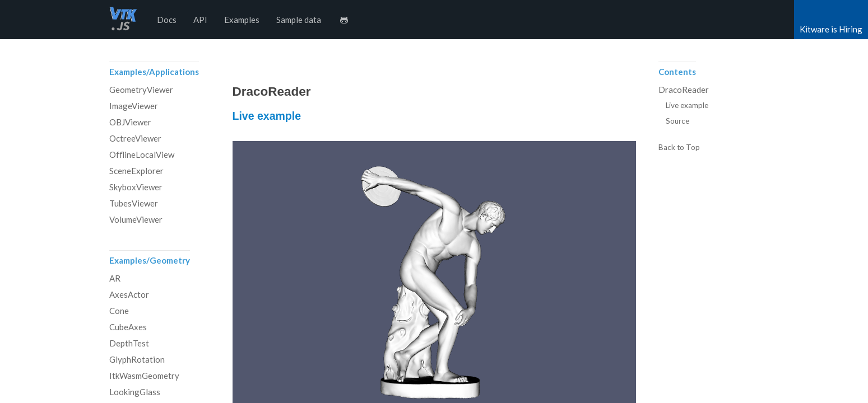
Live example (267, 116)
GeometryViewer (141, 90)
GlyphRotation (137, 359)
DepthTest (129, 343)
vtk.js (123, 20)
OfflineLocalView (142, 154)
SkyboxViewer (136, 187)
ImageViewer (134, 106)
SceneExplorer (136, 171)
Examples (242, 20)
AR (115, 278)
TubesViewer (134, 203)
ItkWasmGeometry (144, 376)
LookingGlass (135, 392)
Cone (119, 311)
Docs (167, 20)
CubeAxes (128, 327)
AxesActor (129, 294)
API (200, 20)
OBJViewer (130, 122)
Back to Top (679, 148)
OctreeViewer (135, 138)
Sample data (299, 20)
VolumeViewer (136, 219)
